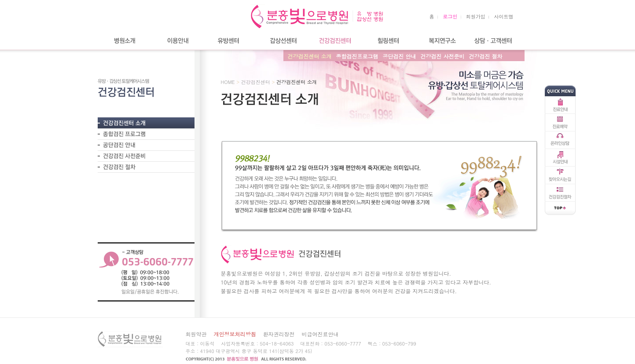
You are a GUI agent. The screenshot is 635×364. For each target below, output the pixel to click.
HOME (228, 82)
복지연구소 (441, 41)
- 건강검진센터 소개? (146, 123)
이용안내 (177, 41)
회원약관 (196, 334)
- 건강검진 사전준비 (146, 156)
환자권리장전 (279, 334)
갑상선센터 (283, 41)
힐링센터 (388, 41)
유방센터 (230, 41)
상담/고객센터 (494, 41)
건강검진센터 (335, 41)
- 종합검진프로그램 (146, 134)
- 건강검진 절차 (146, 167)
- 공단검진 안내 (146, 145)
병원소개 (124, 41)
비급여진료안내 (320, 334)
